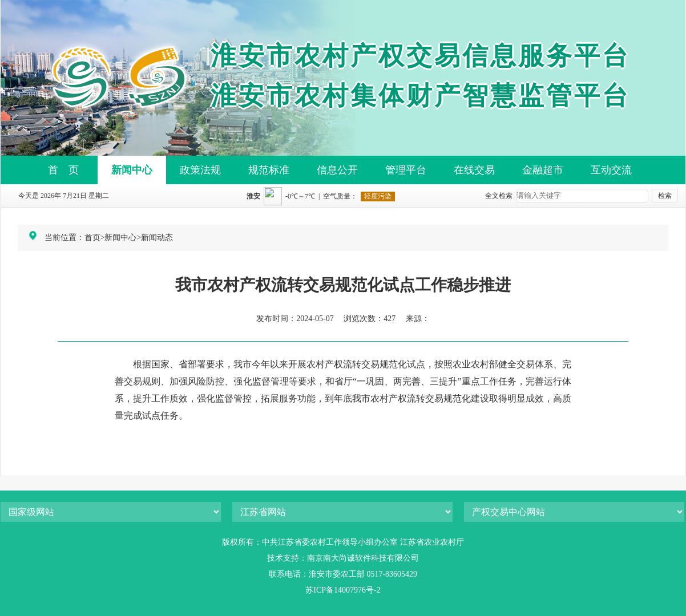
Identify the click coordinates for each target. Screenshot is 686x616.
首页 (92, 238)
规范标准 (269, 170)
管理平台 (406, 170)
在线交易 (474, 170)
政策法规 (200, 170)
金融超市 (543, 170)
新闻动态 (157, 238)
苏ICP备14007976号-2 (343, 590)
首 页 (63, 170)
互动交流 (611, 170)
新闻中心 (132, 170)
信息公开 (337, 170)
